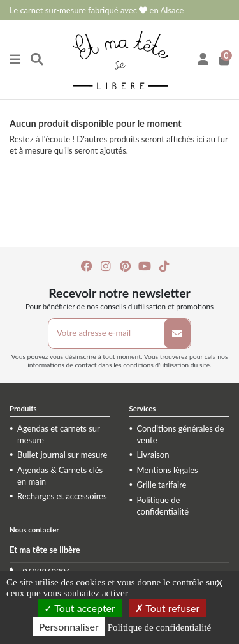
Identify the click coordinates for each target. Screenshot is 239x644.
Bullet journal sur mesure (62, 455)
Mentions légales (168, 470)
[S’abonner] (177, 333)
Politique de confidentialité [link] (159, 627)
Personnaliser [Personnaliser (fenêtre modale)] (69, 626)
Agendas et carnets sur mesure (59, 434)
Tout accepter (80, 608)
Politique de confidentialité (163, 506)
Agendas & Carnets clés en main (60, 476)
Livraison (153, 455)
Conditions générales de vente (181, 434)
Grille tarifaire (162, 485)
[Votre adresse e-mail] (106, 333)
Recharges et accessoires (62, 496)
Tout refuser (168, 608)
